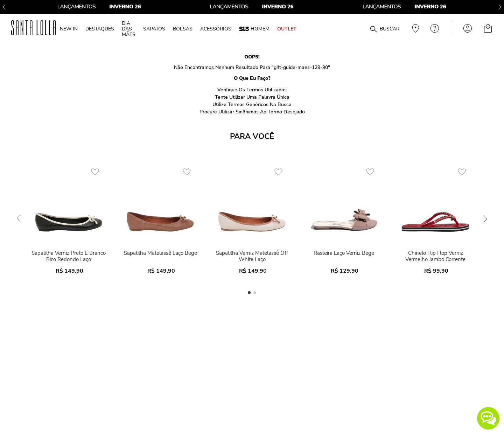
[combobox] (356, 29)
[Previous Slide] (4, 7)
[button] (488, 418)
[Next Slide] (500, 7)
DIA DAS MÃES (129, 29)
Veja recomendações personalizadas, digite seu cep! (415, 28)
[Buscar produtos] (373, 29)
